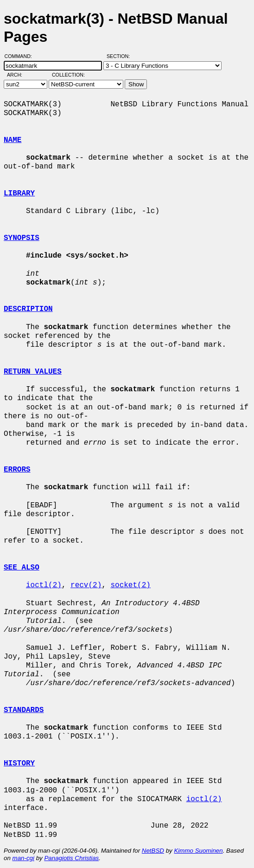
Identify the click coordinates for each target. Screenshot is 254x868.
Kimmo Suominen (198, 851)
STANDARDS (24, 710)
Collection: (68, 75)
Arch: (19, 75)
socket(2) (130, 585)
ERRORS (17, 470)
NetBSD (153, 851)
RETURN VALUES (33, 372)
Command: (21, 56)
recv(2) (86, 585)
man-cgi (23, 858)
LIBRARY (19, 194)
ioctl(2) (44, 585)
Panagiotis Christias (71, 858)
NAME (13, 140)
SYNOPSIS (22, 238)
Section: (120, 56)
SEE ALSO (22, 568)
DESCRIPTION (28, 309)
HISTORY (19, 764)
